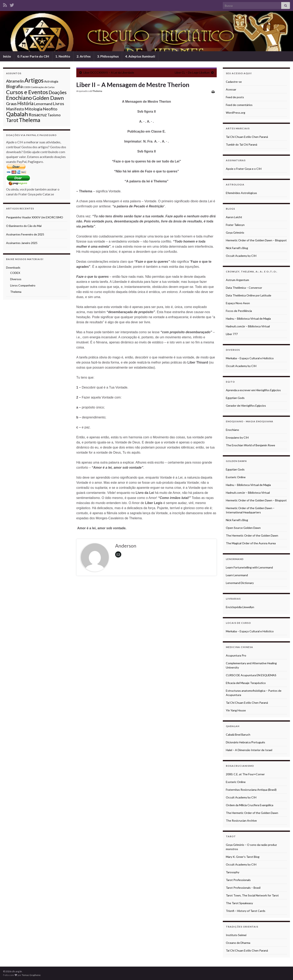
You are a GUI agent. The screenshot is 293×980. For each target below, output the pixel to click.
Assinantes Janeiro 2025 (22, 243)
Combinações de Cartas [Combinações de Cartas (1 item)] (43, 87)
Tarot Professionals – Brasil (243, 888)
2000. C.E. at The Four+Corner (245, 774)
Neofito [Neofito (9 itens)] (50, 109)
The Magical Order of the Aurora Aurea (251, 543)
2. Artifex (84, 56)
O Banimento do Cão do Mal (24, 226)
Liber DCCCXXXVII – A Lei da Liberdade (109, 72)
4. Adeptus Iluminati (140, 56)
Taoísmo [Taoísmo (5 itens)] (54, 115)
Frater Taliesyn (235, 225)
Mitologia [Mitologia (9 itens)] (33, 109)
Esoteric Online (236, 477)
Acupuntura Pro (236, 655)
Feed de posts (235, 97)
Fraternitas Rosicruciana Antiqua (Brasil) (251, 790)
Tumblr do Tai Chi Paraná (242, 144)
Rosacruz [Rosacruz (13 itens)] (38, 115)
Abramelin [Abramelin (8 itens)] (15, 81)
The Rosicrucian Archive (241, 820)
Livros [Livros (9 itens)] (58, 103)
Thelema (97, 91)
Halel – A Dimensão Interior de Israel (249, 750)
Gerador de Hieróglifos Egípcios (246, 406)
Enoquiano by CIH (237, 437)
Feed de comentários (239, 105)
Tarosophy (233, 872)
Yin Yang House (236, 710)
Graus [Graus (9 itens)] (11, 103)
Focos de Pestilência (239, 311)
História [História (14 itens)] (25, 103)
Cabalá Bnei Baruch (238, 734)
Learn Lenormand (237, 575)
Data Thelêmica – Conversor (244, 288)
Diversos (16, 279)
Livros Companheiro (23, 285)
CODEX (15, 273)
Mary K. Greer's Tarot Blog (243, 857)
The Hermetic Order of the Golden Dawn (252, 535)
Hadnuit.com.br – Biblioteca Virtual (248, 326)
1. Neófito (63, 56)
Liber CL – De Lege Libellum (192, 72)
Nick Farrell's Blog (237, 248)
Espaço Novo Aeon (238, 303)
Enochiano (232, 430)
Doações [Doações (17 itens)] (58, 92)
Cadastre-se (234, 82)
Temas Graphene (31, 975)
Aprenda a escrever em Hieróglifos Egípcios (253, 390)
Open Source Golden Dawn (243, 528)
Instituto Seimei (236, 935)
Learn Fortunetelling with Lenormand (249, 567)
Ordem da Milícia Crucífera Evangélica (250, 805)
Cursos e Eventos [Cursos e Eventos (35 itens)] (27, 92)
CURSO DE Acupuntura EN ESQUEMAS (251, 675)
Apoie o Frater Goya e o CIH (244, 169)
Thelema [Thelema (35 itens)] (30, 120)
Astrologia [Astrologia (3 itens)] (51, 81)
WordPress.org (236, 113)
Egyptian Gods (235, 398)
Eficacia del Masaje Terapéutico (246, 683)
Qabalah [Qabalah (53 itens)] (17, 114)
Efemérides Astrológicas (241, 193)
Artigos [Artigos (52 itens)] (34, 80)
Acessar (231, 89)
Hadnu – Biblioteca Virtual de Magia (248, 318)
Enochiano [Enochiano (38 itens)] (19, 98)
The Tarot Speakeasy (239, 903)
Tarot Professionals (238, 880)
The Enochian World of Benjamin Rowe (250, 445)
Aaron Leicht (234, 217)
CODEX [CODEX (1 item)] (27, 87)
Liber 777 (232, 334)
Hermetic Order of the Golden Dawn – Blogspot (256, 240)
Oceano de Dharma (238, 943)
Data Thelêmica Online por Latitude (249, 295)
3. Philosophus (108, 56)
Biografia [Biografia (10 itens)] (14, 86)
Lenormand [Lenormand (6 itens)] (43, 104)
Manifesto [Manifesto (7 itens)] (15, 109)
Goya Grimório (235, 232)
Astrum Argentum (237, 280)
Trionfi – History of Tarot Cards (246, 911)
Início (7, 56)
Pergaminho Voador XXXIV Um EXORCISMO (35, 217)
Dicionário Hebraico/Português (245, 742)
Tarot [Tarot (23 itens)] (12, 120)
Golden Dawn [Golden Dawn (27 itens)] (48, 98)
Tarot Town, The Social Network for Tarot (252, 895)
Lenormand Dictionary (240, 583)
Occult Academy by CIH (241, 256)
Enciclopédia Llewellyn (240, 607)
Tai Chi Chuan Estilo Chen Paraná (247, 137)
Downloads (13, 267)
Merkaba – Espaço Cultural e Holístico (250, 358)
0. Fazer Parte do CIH (33, 56)
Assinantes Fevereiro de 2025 (25, 234)
